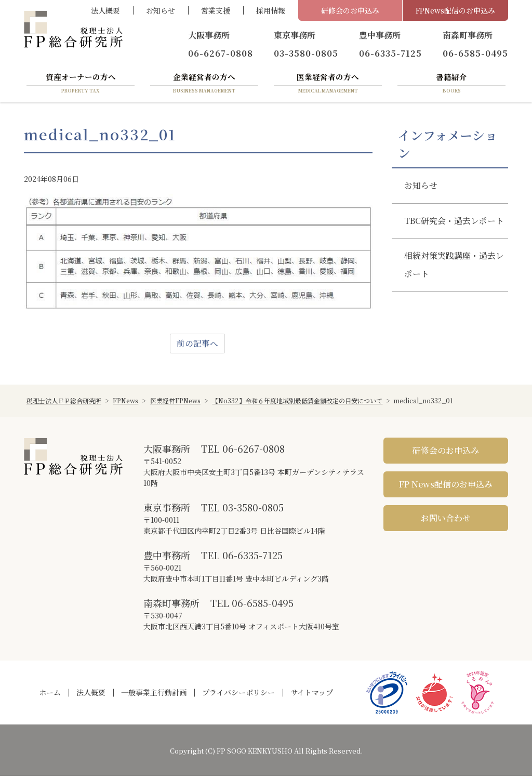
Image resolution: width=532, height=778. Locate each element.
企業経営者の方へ (204, 85)
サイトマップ (312, 694)
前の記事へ (197, 345)
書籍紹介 (451, 85)
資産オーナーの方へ (81, 85)
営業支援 (216, 10)
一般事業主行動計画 (154, 694)
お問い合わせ (446, 519)
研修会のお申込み (350, 10)
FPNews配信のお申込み (455, 10)
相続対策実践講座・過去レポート (450, 286)
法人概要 (105, 10)
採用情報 (271, 10)
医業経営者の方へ (328, 85)
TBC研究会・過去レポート (450, 232)
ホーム (50, 694)
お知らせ (161, 10)
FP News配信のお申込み (446, 486)
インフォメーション (448, 146)
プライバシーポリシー (238, 694)
